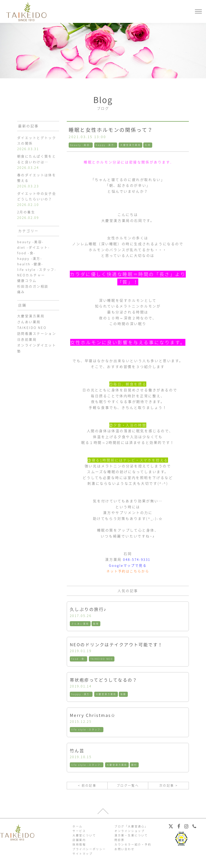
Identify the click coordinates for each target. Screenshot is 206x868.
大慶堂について (84, 837)
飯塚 (96, 624)
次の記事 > (168, 787)
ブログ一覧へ (128, 787)
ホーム (78, 828)
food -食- (79, 659)
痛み (21, 298)
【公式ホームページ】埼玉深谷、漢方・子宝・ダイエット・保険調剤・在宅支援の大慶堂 (26, 11)
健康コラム (27, 287)
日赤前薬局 (27, 346)
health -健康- (31, 269)
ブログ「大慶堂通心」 (131, 828)
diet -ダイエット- (34, 252)
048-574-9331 (137, 559)
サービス (79, 833)
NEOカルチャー (32, 281)
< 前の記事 (87, 787)
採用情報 (79, 846)
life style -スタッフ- (87, 731)
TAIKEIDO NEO (102, 659)
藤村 (135, 766)
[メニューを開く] (198, 11)
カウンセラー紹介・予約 (133, 846)
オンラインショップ (130, 833)
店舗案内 (79, 842)
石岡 (149, 145)
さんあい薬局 (80, 624)
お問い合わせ (125, 851)
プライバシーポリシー (89, 851)
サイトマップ (83, 856)
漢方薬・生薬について (131, 837)
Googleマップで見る (128, 565)
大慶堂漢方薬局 (131, 145)
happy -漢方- (106, 145)
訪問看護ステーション (38, 340)
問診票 (119, 842)
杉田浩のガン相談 (34, 293)
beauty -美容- (81, 145)
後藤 (124, 695)
